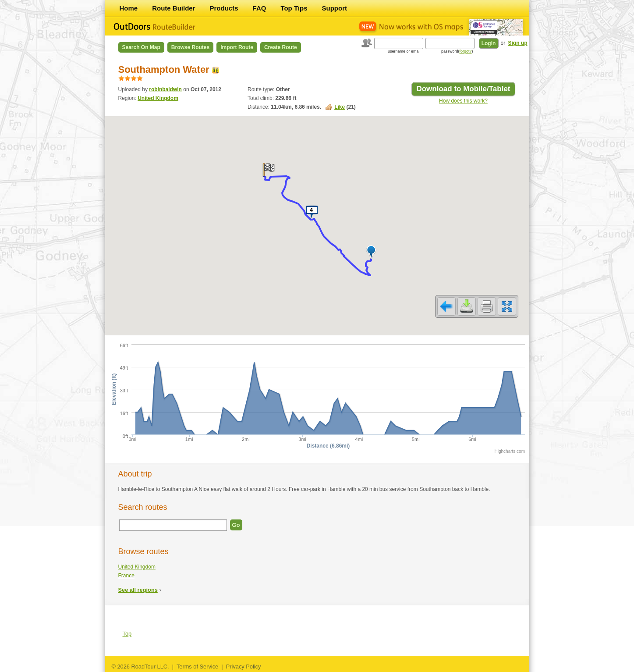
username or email (404, 51)
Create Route (281, 47)
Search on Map (141, 47)
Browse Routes (190, 47)
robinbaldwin (165, 89)
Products (224, 8)
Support (335, 8)
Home (129, 8)
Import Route (237, 47)
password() (457, 51)
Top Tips (294, 8)
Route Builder (174, 8)
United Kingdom (158, 98)
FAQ (260, 8)
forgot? (465, 51)
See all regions (138, 590)
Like (340, 107)
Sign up (518, 43)
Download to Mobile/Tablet (463, 89)
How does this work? (463, 101)
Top (127, 634)
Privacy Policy (244, 667)
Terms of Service (197, 667)
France (126, 576)
